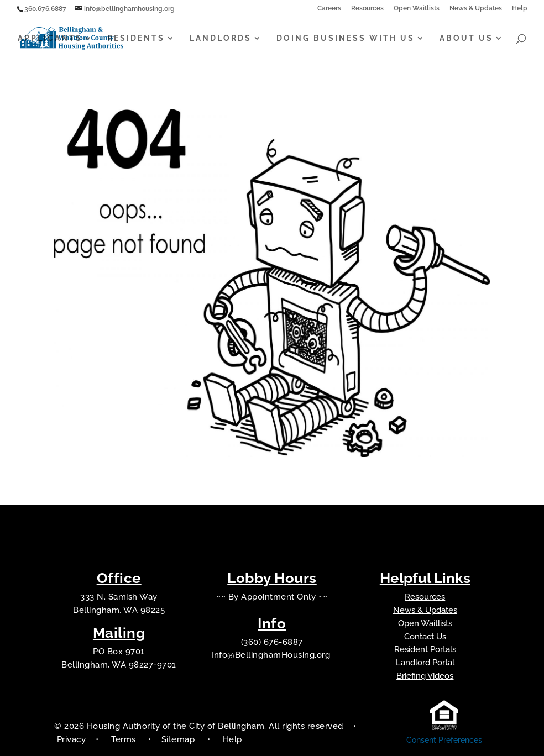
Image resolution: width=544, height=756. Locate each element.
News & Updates (476, 9)
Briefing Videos (425, 676)
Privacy (72, 739)
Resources (367, 9)
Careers (329, 9)
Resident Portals (425, 649)
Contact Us (425, 637)
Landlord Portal (425, 663)
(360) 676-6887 (272, 642)
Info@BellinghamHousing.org (272, 655)
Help (520, 9)
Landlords (221, 38)
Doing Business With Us (346, 38)
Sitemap (179, 739)
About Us (466, 38)
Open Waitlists (417, 9)
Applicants (50, 38)
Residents (136, 38)
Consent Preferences (444, 740)
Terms (124, 739)
